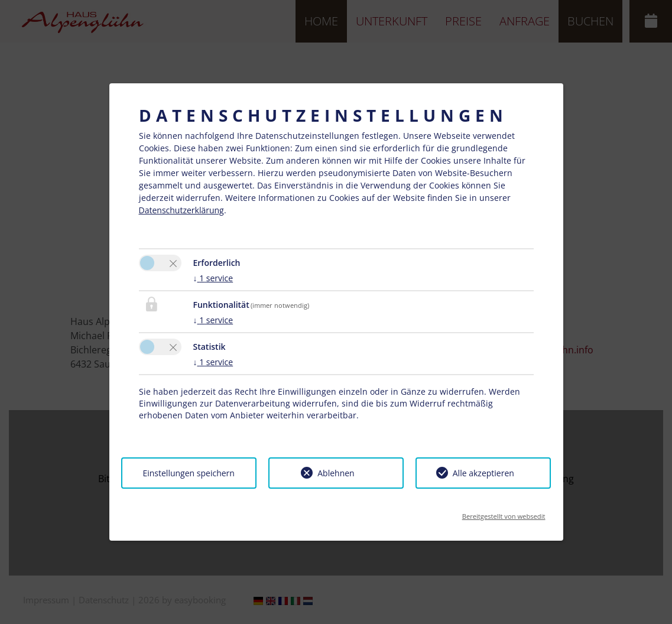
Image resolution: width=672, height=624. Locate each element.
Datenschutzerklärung (181, 210)
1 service (213, 278)
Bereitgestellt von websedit (504, 513)
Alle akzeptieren (483, 473)
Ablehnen (336, 473)
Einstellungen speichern (188, 473)
